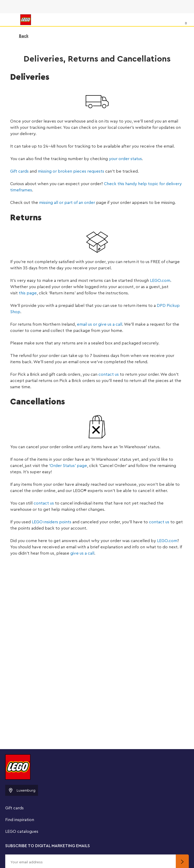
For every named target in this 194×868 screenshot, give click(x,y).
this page (28, 293)
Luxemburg (22, 790)
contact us (109, 374)
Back (20, 36)
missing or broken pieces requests (71, 171)
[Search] (175, 20)
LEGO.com (160, 281)
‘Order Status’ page (68, 466)
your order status (125, 159)
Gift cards (19, 171)
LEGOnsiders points (52, 522)
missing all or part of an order (67, 203)
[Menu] (9, 20)
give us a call (82, 553)
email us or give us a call (99, 324)
